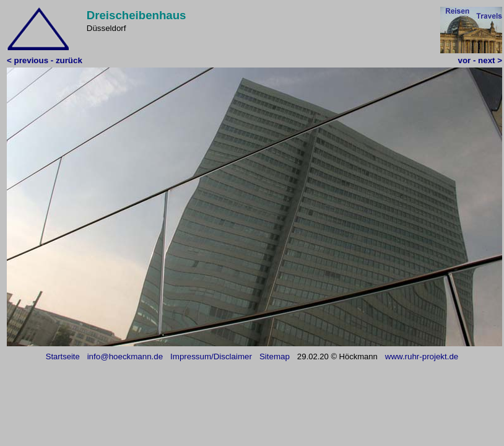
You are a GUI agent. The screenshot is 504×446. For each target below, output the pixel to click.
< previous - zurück (45, 60)
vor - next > (480, 60)
